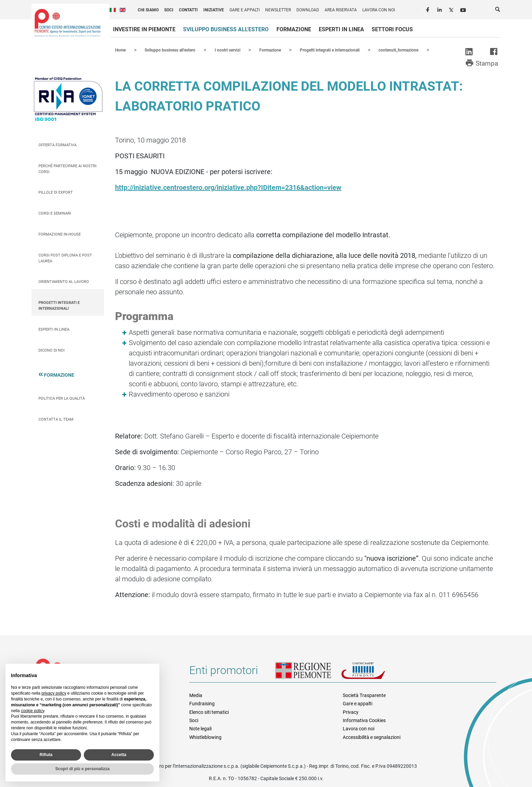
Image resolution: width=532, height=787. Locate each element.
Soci (169, 10)
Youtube (464, 9)
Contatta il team (56, 419)
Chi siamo (148, 10)
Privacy (351, 712)
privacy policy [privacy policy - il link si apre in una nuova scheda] (54, 693)
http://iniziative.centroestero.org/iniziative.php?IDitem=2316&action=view (228, 187)
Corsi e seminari (55, 213)
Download (308, 10)
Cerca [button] (498, 11)
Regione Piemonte (308, 673)
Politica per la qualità (62, 398)
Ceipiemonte (68, 23)
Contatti (188, 10)
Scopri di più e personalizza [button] (82, 769)
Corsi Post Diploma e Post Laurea (65, 258)
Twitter (452, 9)
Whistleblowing (205, 737)
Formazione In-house (60, 234)
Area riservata (341, 10)
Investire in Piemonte (144, 29)
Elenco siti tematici (209, 712)
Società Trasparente (364, 695)
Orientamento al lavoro (64, 281)
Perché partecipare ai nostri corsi (67, 169)
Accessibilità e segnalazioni (372, 737)
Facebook (429, 9)
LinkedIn (440, 9)
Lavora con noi (379, 10)
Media (196, 695)
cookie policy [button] (33, 711)
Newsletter (278, 10)
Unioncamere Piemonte (373, 673)
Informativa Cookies (364, 720)
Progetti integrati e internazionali (59, 305)
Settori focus (392, 29)
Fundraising (202, 703)
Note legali (200, 728)
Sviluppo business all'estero (226, 29)
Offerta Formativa (58, 145)
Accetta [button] (119, 755)
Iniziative (214, 10)
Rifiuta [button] (46, 755)
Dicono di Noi (52, 350)
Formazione (294, 29)
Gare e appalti (245, 10)
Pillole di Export (56, 192)
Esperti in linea (341, 29)
